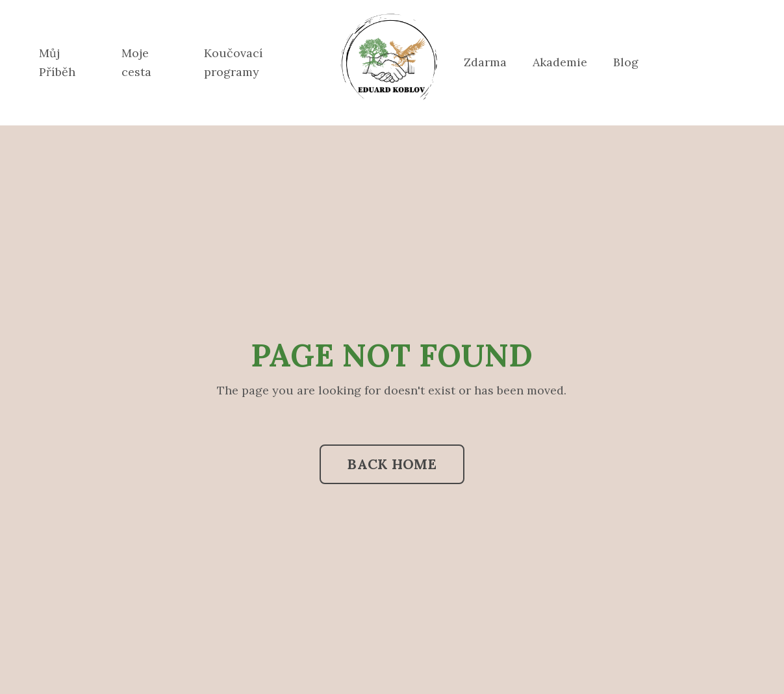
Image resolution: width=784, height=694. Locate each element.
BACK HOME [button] (392, 464)
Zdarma (485, 62)
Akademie (560, 62)
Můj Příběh (57, 62)
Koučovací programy (234, 62)
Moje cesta (136, 62)
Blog (626, 62)
